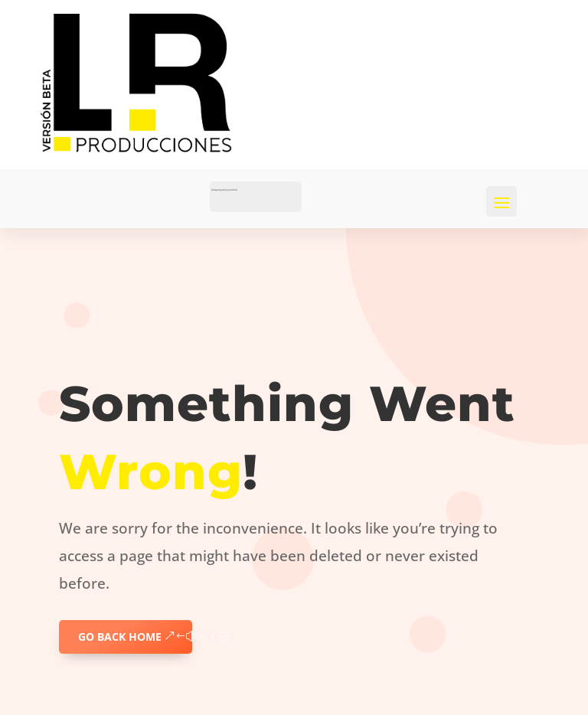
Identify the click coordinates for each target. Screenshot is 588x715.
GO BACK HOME (120, 637)
